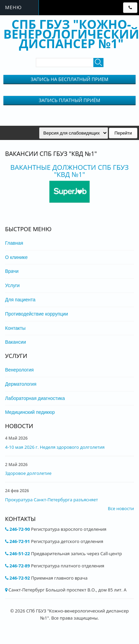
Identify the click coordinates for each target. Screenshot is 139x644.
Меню (13, 7)
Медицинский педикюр (30, 412)
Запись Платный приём (70, 100)
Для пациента (20, 300)
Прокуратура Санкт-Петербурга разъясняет (52, 500)
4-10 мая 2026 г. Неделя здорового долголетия (55, 447)
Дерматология (21, 384)
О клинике (16, 257)
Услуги (12, 285)
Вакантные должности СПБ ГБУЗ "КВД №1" (70, 171)
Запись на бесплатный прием (70, 79)
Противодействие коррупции (37, 314)
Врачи (12, 271)
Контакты (15, 328)
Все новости (121, 508)
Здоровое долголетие (28, 473)
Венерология (19, 370)
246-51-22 (20, 554)
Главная (14, 243)
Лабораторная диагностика (35, 398)
